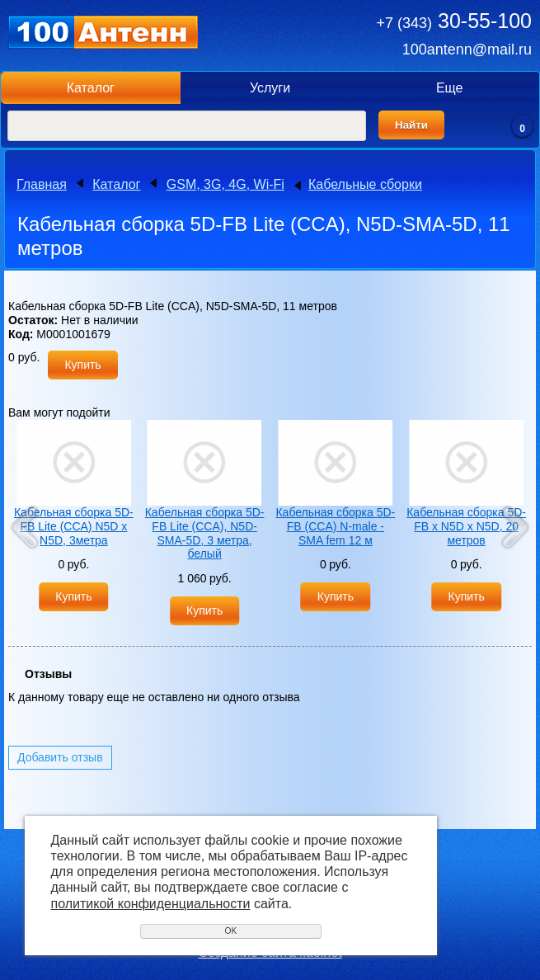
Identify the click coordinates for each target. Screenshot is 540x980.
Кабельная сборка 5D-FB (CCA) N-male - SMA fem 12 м (335, 526)
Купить (82, 365)
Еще (450, 88)
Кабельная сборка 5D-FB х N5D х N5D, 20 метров (466, 526)
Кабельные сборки (365, 184)
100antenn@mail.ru (467, 49)
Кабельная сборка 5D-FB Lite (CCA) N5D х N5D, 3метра (74, 526)
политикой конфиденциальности (151, 904)
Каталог (91, 88)
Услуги (270, 88)
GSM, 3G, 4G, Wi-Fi (225, 184)
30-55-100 (454, 21)
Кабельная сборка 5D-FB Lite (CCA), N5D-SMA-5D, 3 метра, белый (205, 533)
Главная (42, 184)
